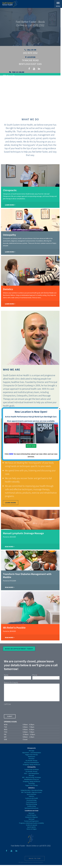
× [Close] (59, 409)
